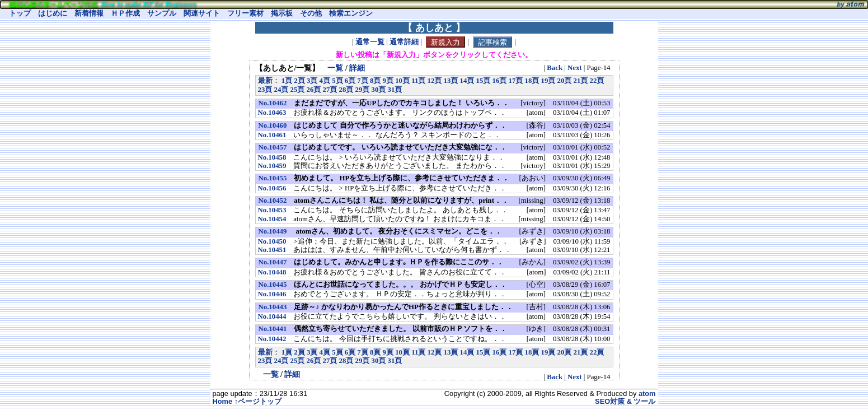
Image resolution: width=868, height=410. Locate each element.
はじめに (53, 13)
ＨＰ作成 (125, 13)
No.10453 (272, 210)
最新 (265, 81)
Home (223, 401)
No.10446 (272, 294)
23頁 (265, 90)
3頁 (312, 81)
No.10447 (273, 262)
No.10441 (273, 329)
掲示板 (282, 13)
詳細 (357, 68)
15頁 (483, 81)
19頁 (548, 81)
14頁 (467, 81)
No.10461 (272, 135)
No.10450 (272, 241)
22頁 (597, 81)
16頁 (499, 81)
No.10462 (273, 103)
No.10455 (273, 178)
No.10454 (272, 219)
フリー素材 (245, 13)
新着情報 (89, 13)
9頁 (388, 81)
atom (647, 393)
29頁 (363, 90)
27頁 (330, 90)
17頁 (515, 81)
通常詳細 (404, 43)
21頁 (580, 81)
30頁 (379, 90)
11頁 (418, 81)
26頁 (314, 90)
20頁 (564, 81)
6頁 (350, 81)
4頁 (325, 81)
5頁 (337, 81)
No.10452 (273, 201)
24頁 (281, 90)
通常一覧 (370, 43)
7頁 (362, 81)
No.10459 (272, 166)
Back (555, 68)
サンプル (162, 13)
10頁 (402, 81)
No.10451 (272, 250)
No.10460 (273, 125)
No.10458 (272, 157)
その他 (311, 13)
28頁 (346, 90)
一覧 (335, 68)
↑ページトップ (258, 401)
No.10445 (273, 285)
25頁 (298, 90)
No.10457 (273, 147)
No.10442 (272, 339)
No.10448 (272, 272)
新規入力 (445, 42)
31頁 (395, 90)
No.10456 (272, 188)
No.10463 (272, 113)
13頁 (451, 81)
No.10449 (273, 231)
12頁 (434, 81)
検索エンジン (351, 13)
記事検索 (492, 42)
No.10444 (272, 316)
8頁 (375, 81)
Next (575, 68)
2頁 (299, 81)
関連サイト (202, 13)
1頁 (287, 81)
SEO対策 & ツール (625, 401)
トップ (20, 13)
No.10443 (273, 307)
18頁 (532, 81)
